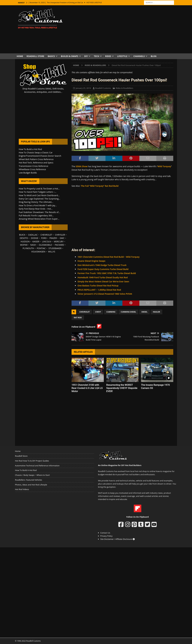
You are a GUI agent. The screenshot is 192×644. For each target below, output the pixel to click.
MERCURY (59, 241)
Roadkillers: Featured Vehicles (28, 480)
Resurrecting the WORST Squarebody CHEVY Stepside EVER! (122, 388)
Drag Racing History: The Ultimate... (36, 202)
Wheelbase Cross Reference (32, 169)
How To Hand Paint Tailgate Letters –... (37, 192)
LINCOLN (47, 241)
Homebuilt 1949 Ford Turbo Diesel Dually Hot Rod (103, 277)
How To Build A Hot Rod (26, 470)
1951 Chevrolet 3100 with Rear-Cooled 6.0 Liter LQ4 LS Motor (87, 388)
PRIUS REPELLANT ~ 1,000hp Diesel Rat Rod (99, 290)
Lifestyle (122, 56)
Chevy (98, 312)
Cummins (111, 312)
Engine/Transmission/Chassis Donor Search (40, 156)
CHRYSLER (60, 235)
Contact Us (105, 533)
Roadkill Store (35, 56)
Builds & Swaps (70, 56)
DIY (86, 56)
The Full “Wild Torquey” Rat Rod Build (100, 186)
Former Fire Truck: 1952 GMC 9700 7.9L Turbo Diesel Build (107, 273)
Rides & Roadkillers (124, 88)
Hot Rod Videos (22, 489)
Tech (96, 56)
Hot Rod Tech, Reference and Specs (36, 163)
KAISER (36, 241)
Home (20, 56)
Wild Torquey (164, 166)
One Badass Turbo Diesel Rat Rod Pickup (98, 286)
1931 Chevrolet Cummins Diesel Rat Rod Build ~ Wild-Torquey (109, 257)
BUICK (22, 235)
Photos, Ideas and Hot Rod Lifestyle (31, 485)
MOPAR (24, 245)
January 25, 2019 (83, 88)
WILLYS (52, 252)
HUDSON (25, 241)
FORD (44, 238)
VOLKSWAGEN (38, 252)
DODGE (35, 238)
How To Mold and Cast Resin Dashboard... (39, 195)
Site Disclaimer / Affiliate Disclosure (118, 539)
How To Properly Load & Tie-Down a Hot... (39, 189)
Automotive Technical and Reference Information (37, 466)
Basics (51, 56)
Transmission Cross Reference (33, 166)
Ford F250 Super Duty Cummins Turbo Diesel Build (103, 269)
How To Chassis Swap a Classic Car (36, 153)
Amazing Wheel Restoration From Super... (39, 219)
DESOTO (24, 238)
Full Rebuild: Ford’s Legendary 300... (36, 215)
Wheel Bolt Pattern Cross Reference (36, 159)
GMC (62, 238)
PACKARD (59, 245)
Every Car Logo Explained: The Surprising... (39, 199)
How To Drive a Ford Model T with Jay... (38, 205)
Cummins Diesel (128, 312)
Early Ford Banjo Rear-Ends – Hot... (36, 209)
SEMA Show (82, 166)
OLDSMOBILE (45, 245)
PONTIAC (41, 248)
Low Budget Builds (28, 173)
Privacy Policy (106, 536)
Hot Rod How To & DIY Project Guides (32, 461)
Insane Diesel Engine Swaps (91, 261)
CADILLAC (33, 235)
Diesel (144, 312)
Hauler (156, 312)
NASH (33, 245)
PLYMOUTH (28, 248)
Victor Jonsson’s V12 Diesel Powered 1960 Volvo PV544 (105, 294)
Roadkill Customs (103, 88)
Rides (108, 56)
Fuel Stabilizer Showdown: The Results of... (39, 212)
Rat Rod (78, 318)
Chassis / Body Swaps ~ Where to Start (32, 475)
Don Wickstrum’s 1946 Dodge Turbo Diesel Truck (102, 265)
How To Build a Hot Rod (30, 149)
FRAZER (53, 238)
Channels (139, 56)
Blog (154, 56)
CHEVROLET (46, 235)
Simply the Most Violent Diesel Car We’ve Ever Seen (103, 281)
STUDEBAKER (55, 248)
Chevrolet (85, 312)
